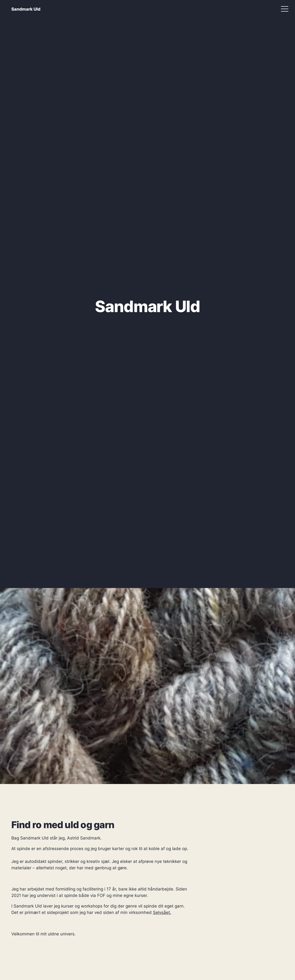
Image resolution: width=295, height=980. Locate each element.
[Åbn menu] (285, 9)
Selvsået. (162, 912)
